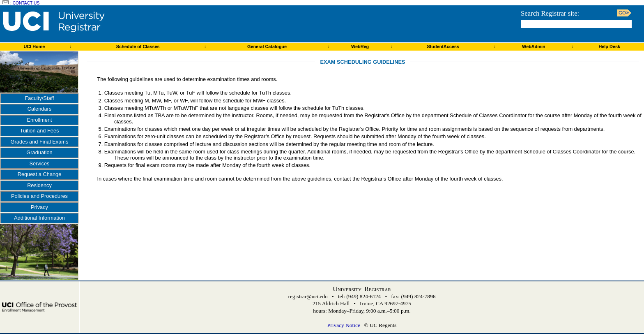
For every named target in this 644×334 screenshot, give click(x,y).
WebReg (360, 46)
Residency (39, 185)
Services (39, 164)
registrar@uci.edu (308, 296)
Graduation (39, 152)
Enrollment (39, 120)
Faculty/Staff (40, 98)
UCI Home (34, 46)
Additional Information (39, 218)
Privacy (39, 207)
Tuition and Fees (40, 131)
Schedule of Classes (138, 46)
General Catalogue (267, 46)
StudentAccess (443, 46)
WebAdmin (534, 46)
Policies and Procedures (39, 196)
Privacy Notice (344, 325)
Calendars (39, 109)
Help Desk (609, 46)
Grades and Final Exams (40, 142)
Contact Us (26, 3)
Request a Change (40, 174)
